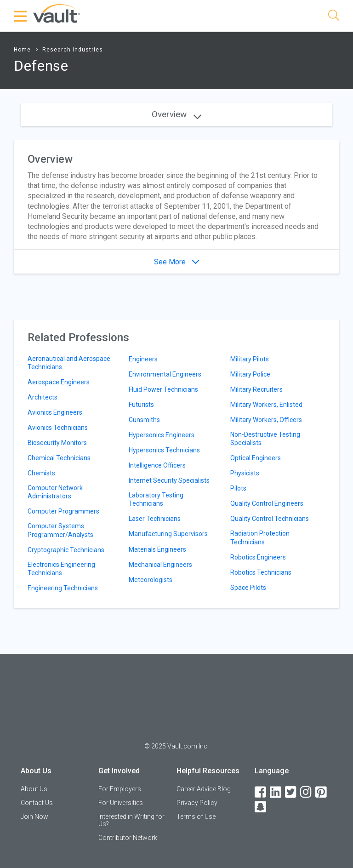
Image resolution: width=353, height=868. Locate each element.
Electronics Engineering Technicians (61, 569)
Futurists (141, 405)
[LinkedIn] (276, 792)
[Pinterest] (322, 792)
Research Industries (73, 50)
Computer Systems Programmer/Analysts (60, 530)
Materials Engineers (157, 549)
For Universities (121, 803)
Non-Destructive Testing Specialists (265, 439)
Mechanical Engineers (160, 565)
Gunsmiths (144, 420)
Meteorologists (151, 580)
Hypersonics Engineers (162, 435)
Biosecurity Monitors (57, 443)
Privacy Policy (197, 803)
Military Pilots (250, 359)
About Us (34, 789)
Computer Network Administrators (55, 492)
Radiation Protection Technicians (260, 537)
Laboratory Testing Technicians (156, 499)
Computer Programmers (63, 511)
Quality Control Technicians (270, 519)
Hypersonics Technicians (164, 450)
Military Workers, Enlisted (266, 405)
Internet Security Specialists (169, 480)
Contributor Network (128, 838)
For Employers (120, 789)
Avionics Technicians (58, 428)
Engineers (143, 359)
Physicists (245, 473)
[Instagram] (307, 792)
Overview (176, 114)
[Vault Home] (57, 13)
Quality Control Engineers (267, 503)
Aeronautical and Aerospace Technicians (69, 363)
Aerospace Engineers (59, 382)
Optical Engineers (256, 458)
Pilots (238, 488)
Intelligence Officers (157, 465)
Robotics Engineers (258, 557)
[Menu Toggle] (21, 16)
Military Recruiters (256, 389)
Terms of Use (196, 817)
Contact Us (37, 803)
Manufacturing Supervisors (168, 534)
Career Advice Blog (204, 789)
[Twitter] (291, 792)
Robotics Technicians (261, 572)
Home (22, 50)
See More (176, 262)
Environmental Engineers (165, 374)
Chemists (41, 473)
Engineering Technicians (63, 588)
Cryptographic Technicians (66, 550)
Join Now (34, 817)
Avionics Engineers (55, 412)
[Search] (334, 17)
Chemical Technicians (59, 458)
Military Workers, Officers (266, 420)
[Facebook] (261, 792)
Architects (43, 397)
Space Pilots (248, 588)
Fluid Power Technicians (163, 389)
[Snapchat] (261, 807)
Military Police (250, 374)
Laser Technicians (155, 519)
